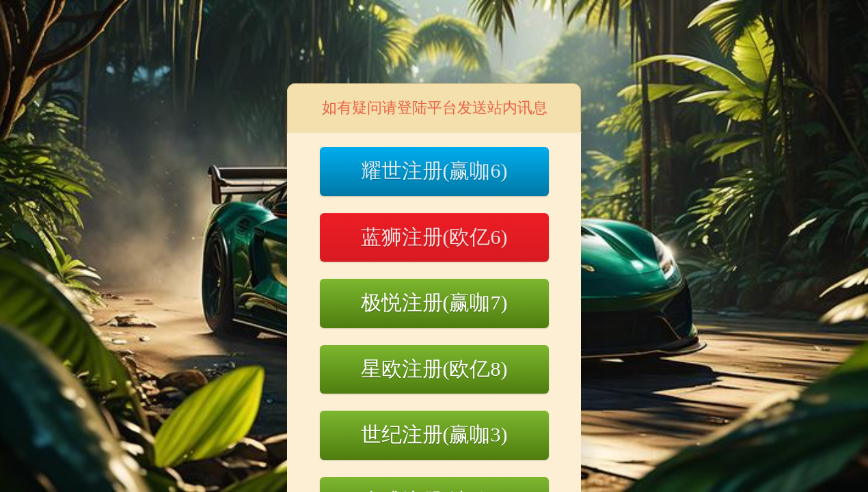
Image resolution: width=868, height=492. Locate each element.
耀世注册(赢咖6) (434, 170)
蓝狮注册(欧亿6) (434, 237)
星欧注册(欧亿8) (434, 369)
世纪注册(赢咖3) (434, 434)
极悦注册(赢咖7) (434, 302)
